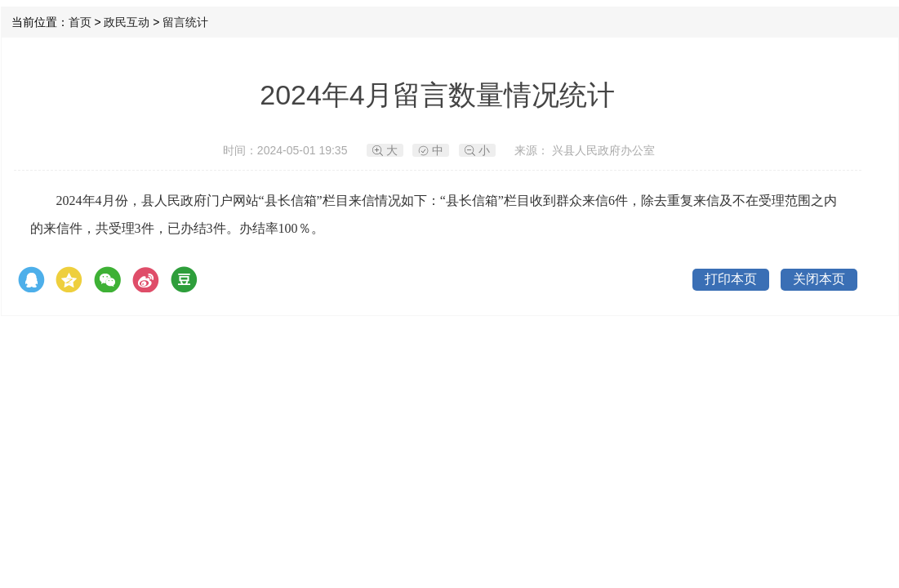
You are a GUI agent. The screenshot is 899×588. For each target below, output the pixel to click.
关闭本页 (819, 279)
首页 (80, 22)
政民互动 (127, 22)
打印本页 (731, 279)
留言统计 (185, 22)
